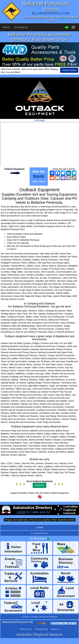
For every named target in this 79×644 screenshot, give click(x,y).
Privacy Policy (41, 629)
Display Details (69, 70)
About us (55, 629)
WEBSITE (39, 485)
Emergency (21, 27)
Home (6, 27)
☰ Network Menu (39, 533)
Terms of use (26, 629)
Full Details (39, 120)
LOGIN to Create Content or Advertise (39, 617)
